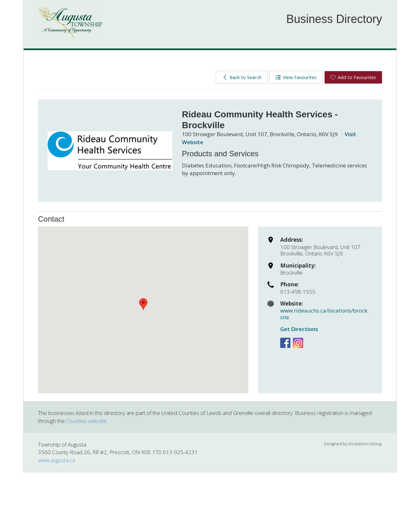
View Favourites (296, 77)
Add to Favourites (353, 77)
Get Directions (299, 329)
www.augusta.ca (56, 460)
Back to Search (242, 77)
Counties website (86, 421)
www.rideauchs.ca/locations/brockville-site (330, 314)
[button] (143, 304)
